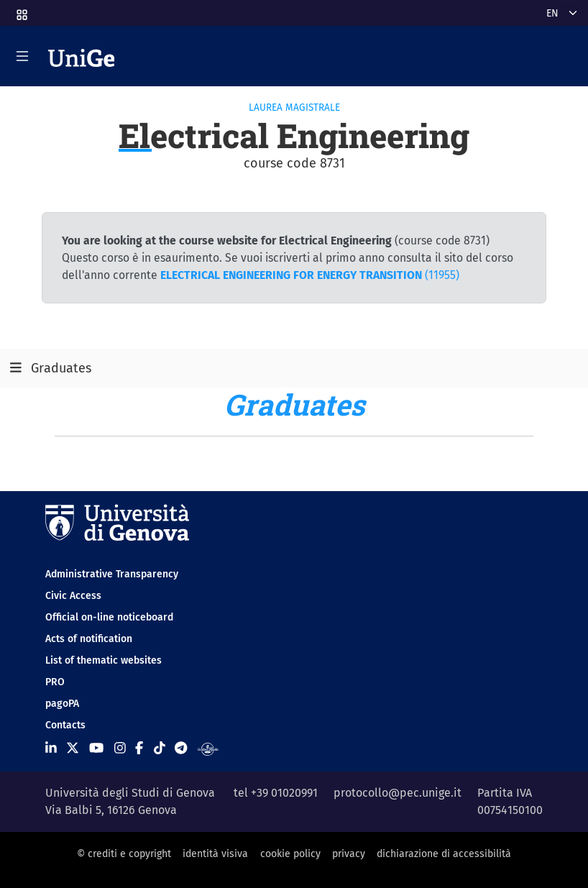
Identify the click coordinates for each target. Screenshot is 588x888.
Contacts (65, 725)
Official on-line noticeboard (109, 617)
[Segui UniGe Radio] (208, 749)
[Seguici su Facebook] (139, 749)
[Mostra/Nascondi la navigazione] (22, 56)
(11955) (310, 275)
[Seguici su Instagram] (120, 749)
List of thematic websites (104, 660)
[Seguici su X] (73, 749)
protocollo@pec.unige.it (398, 793)
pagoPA (62, 704)
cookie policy (290, 854)
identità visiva (215, 854)
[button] (21, 10)
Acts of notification (89, 639)
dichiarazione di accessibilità (444, 854)
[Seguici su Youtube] (96, 749)
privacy (349, 854)
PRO (55, 682)
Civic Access (73, 596)
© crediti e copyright (124, 854)
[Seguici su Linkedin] (51, 749)
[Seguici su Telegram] (181, 749)
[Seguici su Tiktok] (160, 749)
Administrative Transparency (112, 574)
